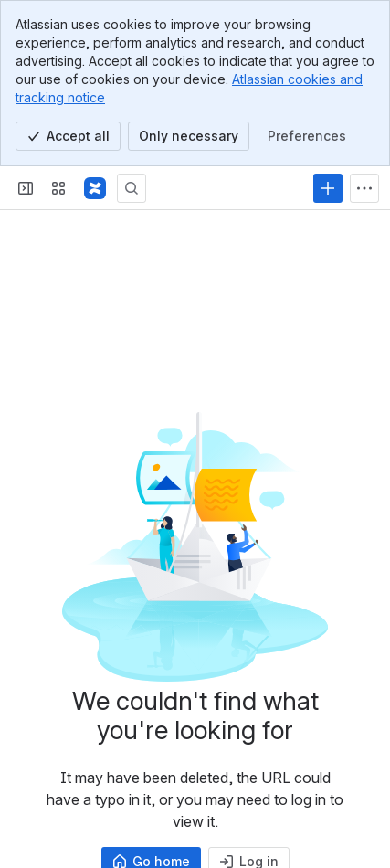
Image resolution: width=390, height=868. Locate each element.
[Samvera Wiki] (95, 188)
